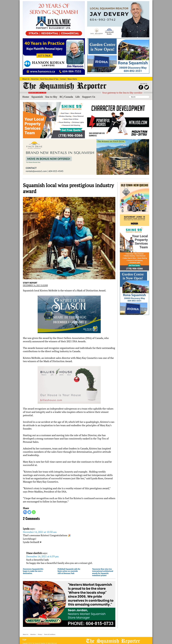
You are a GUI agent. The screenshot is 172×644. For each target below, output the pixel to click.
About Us (26, 634)
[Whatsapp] (34, 512)
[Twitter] (29, 512)
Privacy (40, 634)
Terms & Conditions (50, 634)
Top (24, 640)
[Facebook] (25, 512)
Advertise (33, 634)
